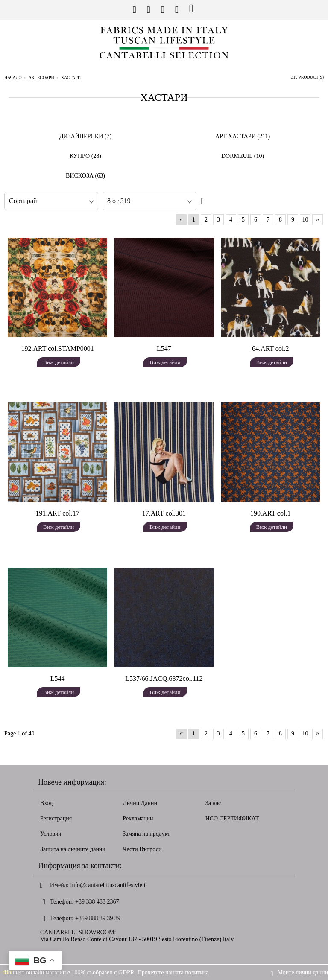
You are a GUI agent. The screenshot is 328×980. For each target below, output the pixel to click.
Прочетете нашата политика (173, 972)
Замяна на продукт (146, 834)
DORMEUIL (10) (243, 156)
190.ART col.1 (270, 513)
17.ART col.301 (164, 513)
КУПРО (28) (85, 156)
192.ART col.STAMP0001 (57, 349)
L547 (164, 349)
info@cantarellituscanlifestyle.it (109, 885)
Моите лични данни (303, 972)
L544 (58, 678)
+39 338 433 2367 (97, 902)
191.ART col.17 (58, 513)
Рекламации (138, 818)
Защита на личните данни (73, 849)
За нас (213, 803)
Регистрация (56, 818)
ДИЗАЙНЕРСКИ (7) (85, 136)
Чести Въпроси (142, 849)
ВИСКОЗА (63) (85, 176)
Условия (51, 834)
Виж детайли (59, 362)
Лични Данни (140, 803)
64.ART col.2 (270, 349)
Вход (46, 803)
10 (305, 220)
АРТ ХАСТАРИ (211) (243, 136)
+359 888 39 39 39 (98, 918)
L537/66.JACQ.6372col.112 (164, 678)
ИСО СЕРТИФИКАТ (232, 818)
